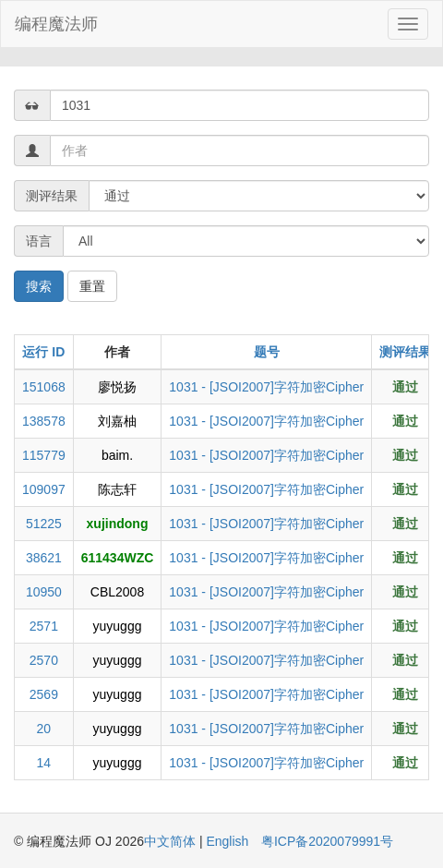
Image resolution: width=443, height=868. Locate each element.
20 (44, 729)
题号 (267, 352)
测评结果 (405, 352)
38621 (44, 558)
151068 (44, 387)
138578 (44, 421)
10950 (44, 592)
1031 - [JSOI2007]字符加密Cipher (266, 387)
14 (44, 763)
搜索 (39, 286)
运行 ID (43, 352)
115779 (44, 455)
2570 (44, 660)
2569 (44, 694)
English (227, 841)
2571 (44, 626)
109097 (44, 489)
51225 (44, 524)
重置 (92, 286)
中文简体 (172, 841)
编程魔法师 (56, 24)
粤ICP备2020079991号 (327, 841)
